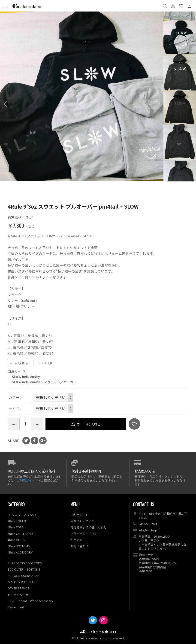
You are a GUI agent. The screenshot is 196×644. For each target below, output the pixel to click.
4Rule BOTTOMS (19, 546)
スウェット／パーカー (60, 382)
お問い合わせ (79, 546)
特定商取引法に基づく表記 (88, 527)
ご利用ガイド (26, 480)
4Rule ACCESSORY (20, 552)
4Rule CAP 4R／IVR (20, 534)
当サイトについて (82, 521)
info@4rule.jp (148, 530)
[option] (82, 96)
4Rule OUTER (17, 540)
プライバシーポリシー (85, 534)
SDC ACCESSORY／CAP (23, 576)
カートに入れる (88, 424)
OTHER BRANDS (18, 588)
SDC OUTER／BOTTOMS (24, 569)
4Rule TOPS (16, 527)
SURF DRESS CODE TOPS (25, 563)
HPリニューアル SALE (22, 515)
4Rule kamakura (98, 632)
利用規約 (76, 540)
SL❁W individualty (26, 377)
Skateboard (16, 607)
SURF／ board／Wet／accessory (30, 601)
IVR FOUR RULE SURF (22, 582)
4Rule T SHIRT (17, 521)
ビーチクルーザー (20, 595)
